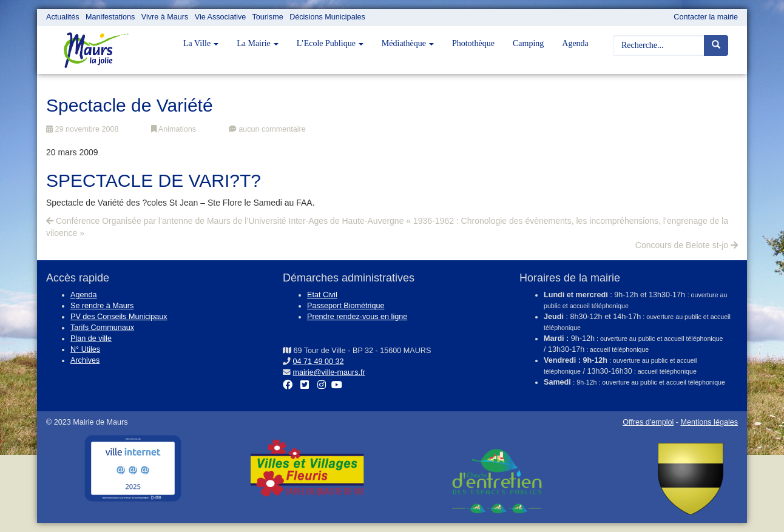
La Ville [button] (201, 43)
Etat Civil (322, 295)
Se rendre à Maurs (102, 306)
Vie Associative (220, 17)
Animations (174, 129)
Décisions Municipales (327, 17)
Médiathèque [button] (408, 43)
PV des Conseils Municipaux (119, 317)
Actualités (63, 17)
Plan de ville (91, 338)
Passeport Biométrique (346, 306)
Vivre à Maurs (165, 17)
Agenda (575, 43)
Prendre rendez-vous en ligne (357, 317)
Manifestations (110, 17)
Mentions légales (709, 422)
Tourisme (268, 17)
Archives (85, 360)
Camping (528, 43)
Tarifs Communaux (102, 328)
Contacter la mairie (706, 17)
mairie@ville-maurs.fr (329, 372)
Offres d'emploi (648, 422)
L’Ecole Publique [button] (330, 43)
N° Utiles (85, 349)
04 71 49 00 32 (319, 362)
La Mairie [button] (258, 43)
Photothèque (473, 43)
